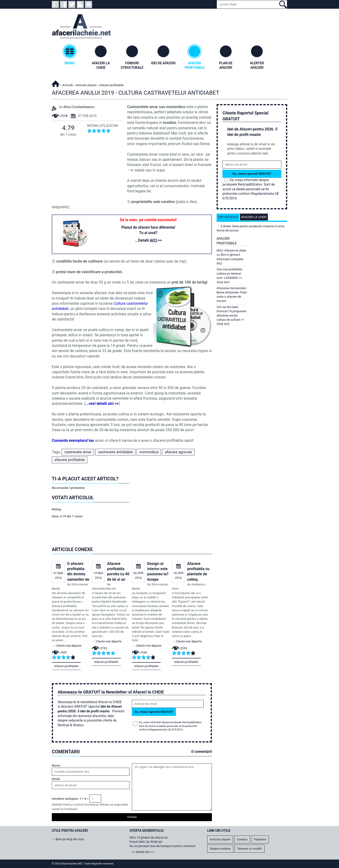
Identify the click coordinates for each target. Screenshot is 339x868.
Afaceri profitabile (66, 666)
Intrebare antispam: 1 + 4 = (70, 799)
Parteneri (260, 839)
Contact (242, 839)
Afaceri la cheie (254, 217)
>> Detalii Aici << (143, 852)
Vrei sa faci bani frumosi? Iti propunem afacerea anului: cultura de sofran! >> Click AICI (232, 316)
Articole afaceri (86, 85)
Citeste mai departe (69, 646)
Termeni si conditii (250, 849)
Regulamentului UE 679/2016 (166, 730)
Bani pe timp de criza (70, 839)
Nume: (56, 765)
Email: (56, 779)
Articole (68, 85)
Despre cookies (220, 849)
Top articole (228, 217)
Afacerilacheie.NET (56, 83)
